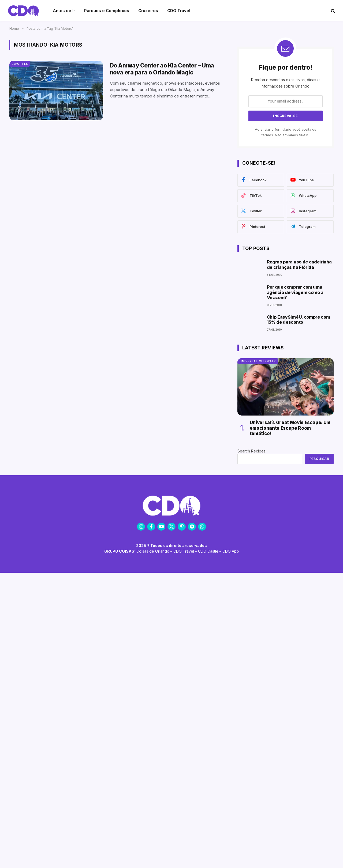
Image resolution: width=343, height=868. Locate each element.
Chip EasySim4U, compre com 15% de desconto (299, 320)
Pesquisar (319, 459)
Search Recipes (251, 451)
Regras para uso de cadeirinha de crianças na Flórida (299, 265)
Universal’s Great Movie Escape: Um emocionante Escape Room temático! (290, 428)
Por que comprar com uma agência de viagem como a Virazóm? (295, 292)
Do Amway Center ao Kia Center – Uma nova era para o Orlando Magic (162, 69)
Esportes (20, 64)
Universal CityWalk (258, 361)
